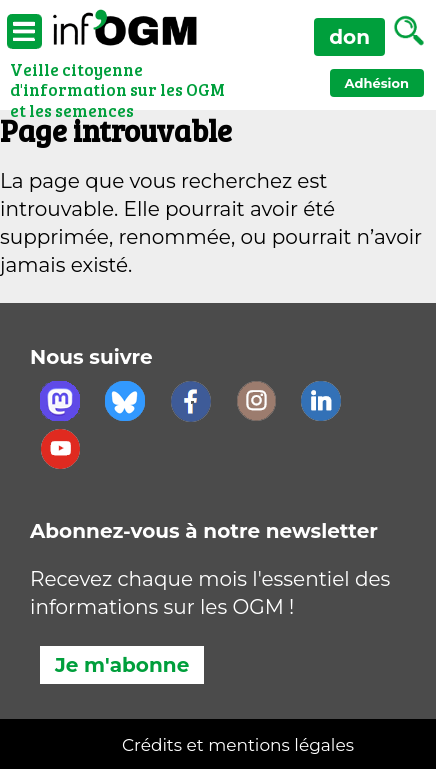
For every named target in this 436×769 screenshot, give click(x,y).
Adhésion (377, 83)
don (349, 37)
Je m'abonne (122, 665)
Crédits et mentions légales (238, 745)
